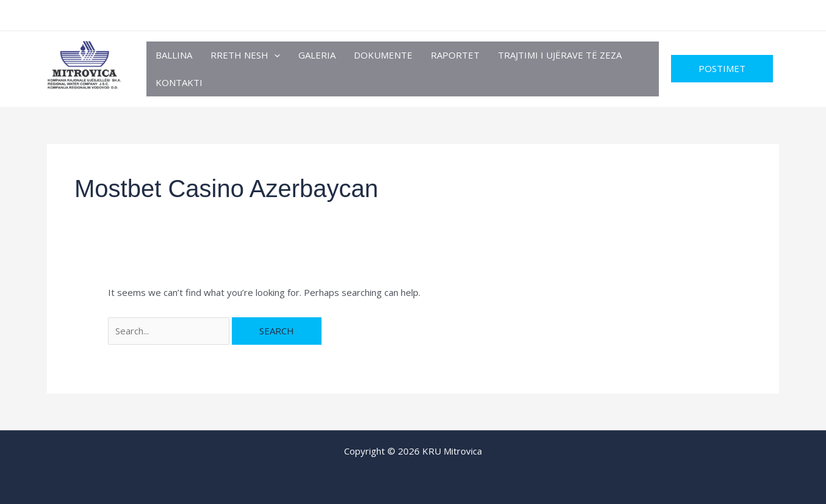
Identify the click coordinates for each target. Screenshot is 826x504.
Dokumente (383, 55)
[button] (274, 55)
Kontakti (179, 82)
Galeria (317, 55)
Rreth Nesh (245, 55)
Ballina (174, 55)
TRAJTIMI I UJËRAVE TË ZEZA (560, 55)
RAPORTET (455, 55)
